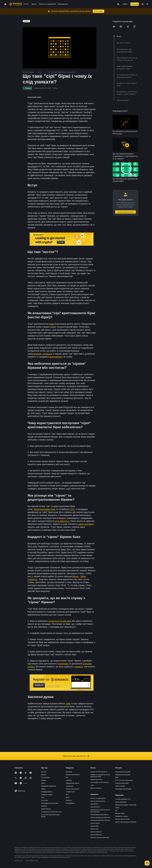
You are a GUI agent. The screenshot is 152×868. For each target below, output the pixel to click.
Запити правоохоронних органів (126, 822)
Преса (43, 783)
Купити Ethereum (96, 835)
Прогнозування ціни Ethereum (100, 817)
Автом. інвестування (73, 789)
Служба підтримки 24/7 (123, 799)
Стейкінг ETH (70, 792)
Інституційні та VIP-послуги (100, 782)
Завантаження (46, 809)
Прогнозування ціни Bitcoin (99, 815)
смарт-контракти (86, 524)
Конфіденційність (47, 792)
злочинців (47, 354)
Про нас (44, 772)
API (116, 811)
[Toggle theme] (147, 4)
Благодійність (70, 803)
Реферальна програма (123, 775)
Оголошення (45, 777)
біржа (51, 324)
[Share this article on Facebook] (121, 27)
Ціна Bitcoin (94, 804)
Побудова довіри (47, 795)
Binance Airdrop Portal (122, 819)
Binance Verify (120, 813)
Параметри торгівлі (122, 816)
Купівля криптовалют (73, 775)
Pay (67, 777)
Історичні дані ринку (122, 783)
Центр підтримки (121, 802)
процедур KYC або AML (60, 621)
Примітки (44, 806)
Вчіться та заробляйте (98, 798)
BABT (68, 797)
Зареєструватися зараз (126, 212)
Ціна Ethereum (95, 807)
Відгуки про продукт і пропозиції (126, 805)
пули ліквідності (62, 521)
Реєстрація (135, 4)
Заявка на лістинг (96, 780)
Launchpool (69, 786)
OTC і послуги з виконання (124, 780)
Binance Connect (96, 788)
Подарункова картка (72, 783)
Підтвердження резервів (123, 789)
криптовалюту (56, 357)
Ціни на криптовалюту (98, 801)
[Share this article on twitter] (114, 27)
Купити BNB (94, 826)
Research (69, 800)
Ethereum (33, 579)
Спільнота (44, 800)
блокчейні (64, 664)
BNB (68, 704)
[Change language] (143, 4)
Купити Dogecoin (96, 832)
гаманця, (79, 667)
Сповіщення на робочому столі (51, 812)
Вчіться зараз (98, 11)
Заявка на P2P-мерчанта (99, 772)
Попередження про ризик (49, 803)
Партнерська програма (123, 772)
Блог (43, 797)
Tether (83, 576)
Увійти (125, 4)
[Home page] (16, 4)
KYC (72, 509)
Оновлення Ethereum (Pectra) (100, 820)
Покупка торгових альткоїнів (100, 837)
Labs (92, 785)
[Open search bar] (118, 4)
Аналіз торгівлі (120, 786)
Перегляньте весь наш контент (76, 756)
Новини (44, 780)
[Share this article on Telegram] (128, 27)
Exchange (69, 772)
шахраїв (37, 354)
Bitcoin (75, 576)
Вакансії (44, 775)
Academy (69, 780)
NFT (67, 795)
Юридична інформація (49, 786)
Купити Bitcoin (95, 823)
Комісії (117, 808)
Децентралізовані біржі (44, 509)
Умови (43, 789)
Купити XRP (94, 829)
